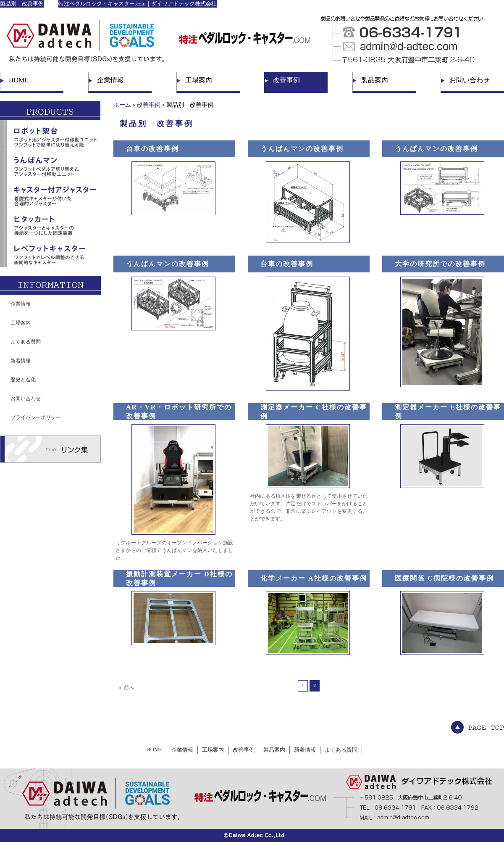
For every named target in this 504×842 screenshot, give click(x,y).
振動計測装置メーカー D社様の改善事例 (179, 578)
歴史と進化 (23, 380)
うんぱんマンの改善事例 (302, 149)
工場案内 (199, 80)
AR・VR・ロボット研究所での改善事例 (179, 412)
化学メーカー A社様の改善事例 (314, 578)
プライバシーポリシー (36, 417)
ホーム (122, 105)
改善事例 (286, 80)
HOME (19, 80)
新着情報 (21, 361)
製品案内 (375, 80)
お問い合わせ (470, 80)
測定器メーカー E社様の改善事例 (448, 412)
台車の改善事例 (152, 149)
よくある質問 (26, 342)
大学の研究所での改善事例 (440, 264)
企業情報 (110, 80)
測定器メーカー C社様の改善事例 (314, 412)
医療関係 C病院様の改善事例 (444, 578)
